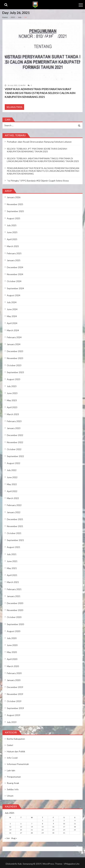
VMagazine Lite (72, 864)
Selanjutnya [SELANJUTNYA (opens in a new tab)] (14, 107)
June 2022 (12, 477)
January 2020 (14, 680)
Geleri (10, 745)
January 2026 (14, 197)
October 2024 (14, 281)
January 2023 (14, 428)
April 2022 (12, 491)
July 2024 (12, 302)
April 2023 (12, 407)
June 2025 (12, 232)
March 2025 (13, 246)
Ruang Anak (13, 783)
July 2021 (12, 554)
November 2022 (15, 442)
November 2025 (15, 204)
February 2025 (14, 253)
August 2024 (14, 295)
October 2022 (14, 449)
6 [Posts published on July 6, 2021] (21, 824)
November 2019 (15, 694)
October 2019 (14, 701)
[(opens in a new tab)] (42, 52)
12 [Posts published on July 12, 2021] (10, 827)
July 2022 (12, 470)
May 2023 (12, 400)
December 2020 (15, 603)
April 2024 (12, 323)
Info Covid (12, 758)
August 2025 (14, 218)
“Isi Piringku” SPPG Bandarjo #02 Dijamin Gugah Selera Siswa (38, 181)
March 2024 (13, 330)
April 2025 (12, 239)
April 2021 (12, 575)
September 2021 (15, 540)
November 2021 (15, 526)
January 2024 (14, 344)
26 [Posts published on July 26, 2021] (10, 833)
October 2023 (14, 365)
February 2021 (14, 589)
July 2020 (12, 638)
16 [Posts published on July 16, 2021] (53, 827)
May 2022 (12, 484)
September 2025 (15, 211)
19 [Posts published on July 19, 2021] (10, 830)
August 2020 (14, 631)
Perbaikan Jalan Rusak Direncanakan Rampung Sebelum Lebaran (39, 142)
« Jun (7, 838)
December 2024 (15, 267)
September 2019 (15, 708)
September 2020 (15, 624)
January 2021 (14, 596)
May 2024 (12, 316)
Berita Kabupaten (16, 739)
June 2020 (12, 645)
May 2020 (12, 652)
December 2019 (15, 687)
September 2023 (15, 372)
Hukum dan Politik (16, 751)
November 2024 (15, 274)
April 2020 (12, 659)
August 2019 (14, 715)
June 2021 (12, 561)
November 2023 (15, 358)
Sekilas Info (13, 789)
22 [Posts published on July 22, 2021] (43, 830)
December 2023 (15, 351)
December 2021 (15, 519)
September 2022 (15, 456)
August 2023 (14, 379)
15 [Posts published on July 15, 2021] (43, 827)
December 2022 (15, 435)
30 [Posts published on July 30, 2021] (53, 833)
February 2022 (14, 505)
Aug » (14, 838)
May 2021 (12, 568)
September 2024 (15, 288)
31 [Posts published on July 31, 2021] (64, 833)
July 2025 (12, 225)
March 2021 (13, 582)
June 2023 (12, 393)
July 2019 (12, 722)
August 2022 (14, 463)
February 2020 (14, 673)
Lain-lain (11, 770)
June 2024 (12, 309)
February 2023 (14, 421)
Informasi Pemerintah (18, 764)
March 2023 (13, 414)
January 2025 (14, 260)
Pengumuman (14, 777)
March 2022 (13, 498)
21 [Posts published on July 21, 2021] (32, 830)
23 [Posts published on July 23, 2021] (53, 830)
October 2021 (14, 533)
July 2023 (12, 386)
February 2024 (14, 337)
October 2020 (14, 617)
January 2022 (14, 512)
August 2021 (14, 547)
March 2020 (13, 666)
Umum (10, 796)
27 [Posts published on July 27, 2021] (21, 833)
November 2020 (15, 610)
